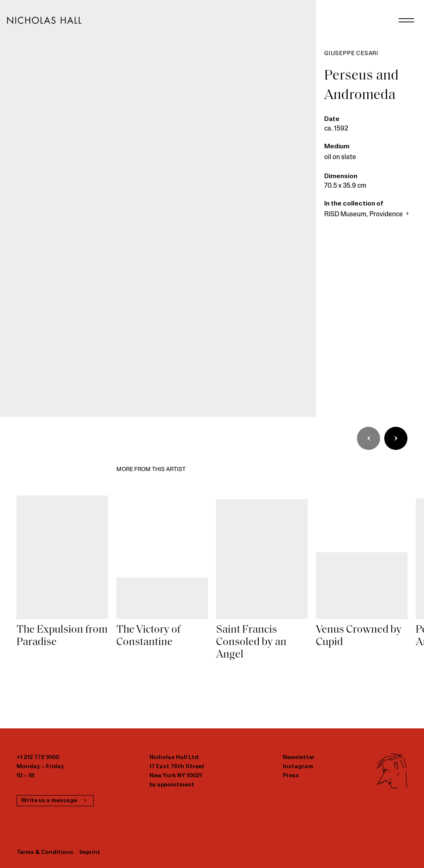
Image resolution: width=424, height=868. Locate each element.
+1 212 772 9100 (38, 758)
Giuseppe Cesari (351, 54)
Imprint (90, 852)
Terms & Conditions (45, 852)
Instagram (298, 767)
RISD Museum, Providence (367, 215)
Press (291, 776)
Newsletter (299, 758)
